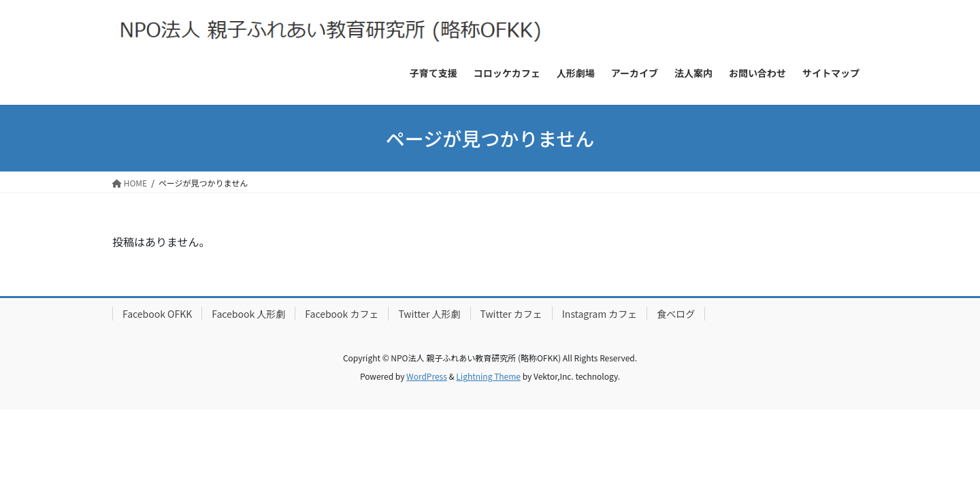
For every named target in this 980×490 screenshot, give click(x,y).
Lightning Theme (488, 376)
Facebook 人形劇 (248, 314)
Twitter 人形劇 (429, 314)
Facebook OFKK (157, 314)
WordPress (427, 376)
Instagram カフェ (600, 314)
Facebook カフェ (342, 314)
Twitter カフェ (511, 314)
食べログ (676, 314)
